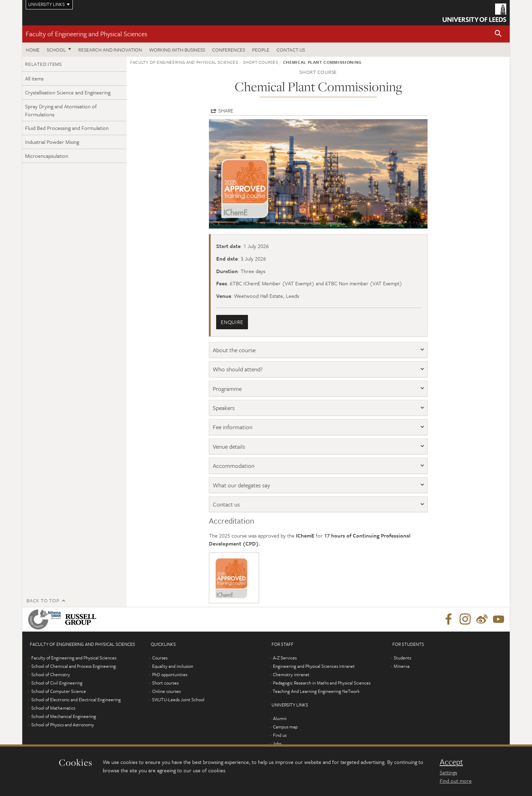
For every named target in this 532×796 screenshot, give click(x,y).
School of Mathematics (53, 708)
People (261, 50)
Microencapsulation (47, 156)
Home (33, 50)
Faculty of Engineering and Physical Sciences (87, 34)
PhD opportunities (170, 674)
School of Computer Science (59, 691)
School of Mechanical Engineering (64, 716)
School (56, 50)
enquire (232, 322)
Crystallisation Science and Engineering (68, 92)
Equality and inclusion (173, 666)
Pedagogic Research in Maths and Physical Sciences (322, 683)
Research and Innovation (110, 50)
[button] (498, 34)
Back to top (43, 600)
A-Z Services (285, 658)
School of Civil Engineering (57, 683)
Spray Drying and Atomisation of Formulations (61, 110)
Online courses (166, 691)
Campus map (285, 727)
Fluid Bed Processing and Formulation (67, 128)
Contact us (291, 50)
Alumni (280, 718)
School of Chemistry (51, 674)
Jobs (277, 743)
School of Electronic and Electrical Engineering (76, 700)
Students (402, 658)
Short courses (260, 62)
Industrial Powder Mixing (52, 142)
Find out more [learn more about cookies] (456, 781)
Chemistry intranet (291, 674)
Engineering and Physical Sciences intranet (314, 666)
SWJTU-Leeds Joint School (178, 700)
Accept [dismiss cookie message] (451, 762)
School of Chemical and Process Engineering (74, 666)
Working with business (177, 50)
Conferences (229, 50)
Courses (160, 658)
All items (34, 78)
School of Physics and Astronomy (63, 725)
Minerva (402, 666)
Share (226, 110)
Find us (280, 735)
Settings (448, 772)
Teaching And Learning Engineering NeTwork (316, 691)
